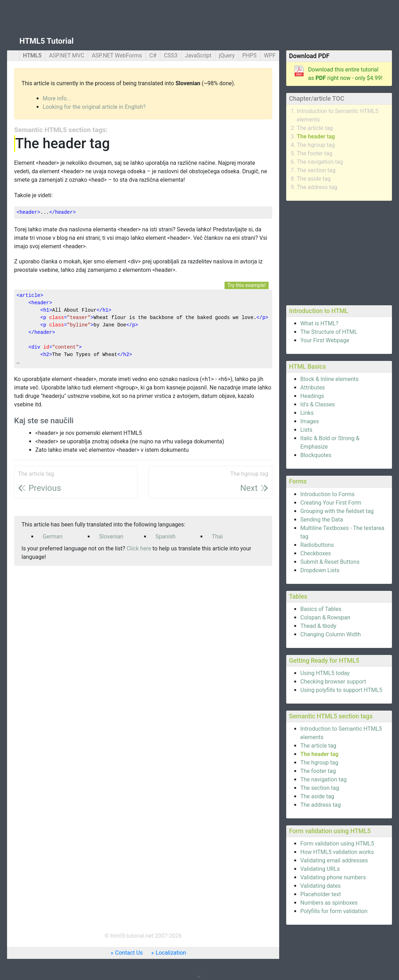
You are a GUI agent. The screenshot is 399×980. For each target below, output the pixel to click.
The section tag (316, 170)
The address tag (317, 187)
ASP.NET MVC (67, 55)
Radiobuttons (317, 545)
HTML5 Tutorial (47, 41)
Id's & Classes (318, 404)
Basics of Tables (321, 609)
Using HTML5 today (325, 673)
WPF (270, 55)
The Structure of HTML (329, 332)
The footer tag (315, 153)
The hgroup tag (316, 145)
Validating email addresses (334, 860)
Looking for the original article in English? (94, 107)
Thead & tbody (318, 626)
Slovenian (111, 536)
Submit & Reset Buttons (330, 562)
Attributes (313, 388)
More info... (57, 98)
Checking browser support (333, 682)
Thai (217, 536)
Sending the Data (322, 520)
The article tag (315, 128)
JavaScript (198, 55)
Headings (312, 396)
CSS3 (171, 55)
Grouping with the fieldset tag (337, 511)
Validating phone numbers (333, 877)
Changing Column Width (331, 634)
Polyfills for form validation (334, 911)
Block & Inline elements (329, 379)
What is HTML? (319, 323)
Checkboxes (316, 553)
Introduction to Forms (327, 494)
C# (153, 55)
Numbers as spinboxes (329, 903)
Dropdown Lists (320, 570)
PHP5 (249, 55)
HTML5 (32, 55)
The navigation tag (320, 162)
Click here (139, 548)
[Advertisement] (339, 252)
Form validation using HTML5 (337, 844)
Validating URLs (320, 869)
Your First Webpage (325, 340)
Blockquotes (316, 455)
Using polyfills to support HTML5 (341, 690)
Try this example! (247, 285)
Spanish (165, 536)
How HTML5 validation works (337, 852)
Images (310, 421)
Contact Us (129, 953)
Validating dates (321, 886)
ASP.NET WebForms (117, 55)
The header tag (316, 136)
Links (307, 413)
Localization (171, 953)
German (53, 536)
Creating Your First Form (331, 503)
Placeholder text (321, 894)
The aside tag (314, 179)
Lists (306, 430)
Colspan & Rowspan (325, 617)
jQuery (227, 55)
